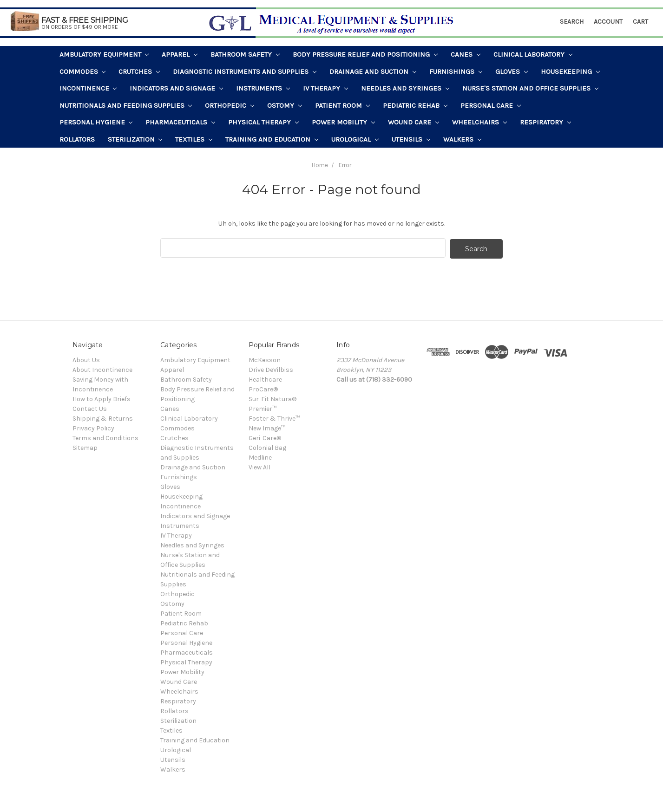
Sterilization (135, 139)
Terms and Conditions (105, 437)
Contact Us (90, 407)
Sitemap (85, 446)
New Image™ (267, 427)
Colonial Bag (267, 446)
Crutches (139, 71)
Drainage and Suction (373, 71)
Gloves (512, 71)
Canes (466, 54)
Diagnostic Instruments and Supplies (245, 71)
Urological (355, 139)
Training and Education (272, 139)
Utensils (411, 139)
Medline (260, 456)
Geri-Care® (265, 437)
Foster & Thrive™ (274, 417)
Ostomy (285, 105)
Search (572, 22)
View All (259, 466)
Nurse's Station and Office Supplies (530, 88)
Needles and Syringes (405, 88)
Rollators (77, 139)
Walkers (462, 139)
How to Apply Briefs (102, 398)
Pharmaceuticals (180, 122)
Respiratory (545, 122)
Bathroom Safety (245, 54)
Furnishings (456, 71)
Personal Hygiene (96, 122)
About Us (86, 359)
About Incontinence (102, 368)
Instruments (263, 88)
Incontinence (88, 88)
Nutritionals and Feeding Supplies (126, 105)
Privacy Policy (93, 427)
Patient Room (342, 105)
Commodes (83, 71)
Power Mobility (343, 122)
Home (320, 165)
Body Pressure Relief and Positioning (365, 54)
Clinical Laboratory (533, 54)
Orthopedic (230, 105)
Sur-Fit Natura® (272, 398)
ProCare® (263, 388)
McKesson (265, 359)
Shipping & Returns (103, 417)
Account (608, 22)
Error (345, 165)
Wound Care (414, 122)
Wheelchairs (479, 122)
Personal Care (491, 105)
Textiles (194, 139)
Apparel (180, 54)
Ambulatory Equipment (104, 54)
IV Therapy (325, 88)
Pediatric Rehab (415, 105)
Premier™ (263, 407)
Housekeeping (570, 71)
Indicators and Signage (176, 88)
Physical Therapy (263, 122)
